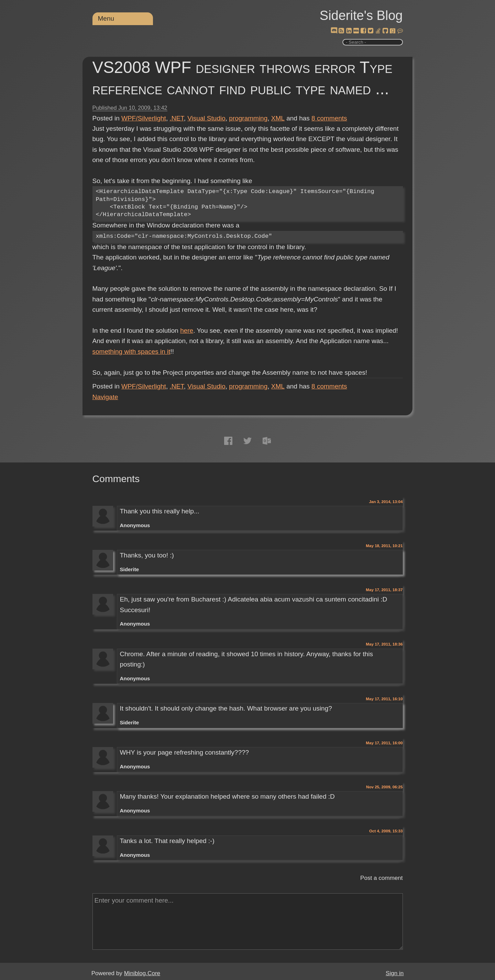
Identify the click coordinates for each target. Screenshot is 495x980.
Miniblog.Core (142, 973)
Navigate (105, 397)
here (187, 331)
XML (278, 118)
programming (248, 118)
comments (329, 118)
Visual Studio (206, 118)
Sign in (395, 973)
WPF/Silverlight (144, 118)
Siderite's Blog (361, 15)
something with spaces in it (131, 351)
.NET (177, 118)
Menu (106, 18)
